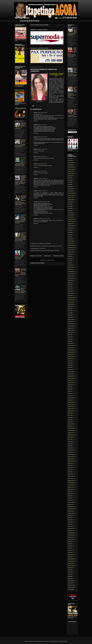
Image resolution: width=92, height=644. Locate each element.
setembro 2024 (71, 200)
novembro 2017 (71, 378)
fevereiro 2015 (71, 450)
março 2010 (70, 579)
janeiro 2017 (70, 400)
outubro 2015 (71, 433)
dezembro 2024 (71, 193)
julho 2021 (70, 282)
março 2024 (70, 213)
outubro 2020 (71, 302)
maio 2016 (70, 417)
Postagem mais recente (36, 256)
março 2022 (70, 265)
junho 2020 (70, 311)
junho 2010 (70, 572)
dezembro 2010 (71, 559)
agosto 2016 (70, 411)
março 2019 (70, 343)
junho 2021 (70, 285)
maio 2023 (70, 235)
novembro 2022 (71, 248)
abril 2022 (70, 263)
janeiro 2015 (70, 452)
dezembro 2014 (71, 454)
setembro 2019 (71, 330)
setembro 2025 (71, 174)
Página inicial (47, 256)
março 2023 (70, 239)
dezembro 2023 (71, 219)
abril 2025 (70, 184)
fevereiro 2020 (71, 319)
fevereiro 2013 (71, 502)
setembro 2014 (71, 461)
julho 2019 (70, 335)
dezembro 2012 (71, 507)
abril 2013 (70, 498)
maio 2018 (70, 365)
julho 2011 (70, 544)
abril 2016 (70, 420)
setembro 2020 (71, 304)
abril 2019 (70, 341)
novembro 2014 (71, 457)
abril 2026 (70, 158)
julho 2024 (70, 204)
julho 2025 (70, 178)
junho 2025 (70, 180)
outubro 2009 (71, 589)
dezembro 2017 (71, 376)
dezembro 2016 (71, 402)
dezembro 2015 (71, 428)
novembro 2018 (71, 352)
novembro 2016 (71, 404)
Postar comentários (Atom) (49, 260)
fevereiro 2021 (71, 293)
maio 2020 (70, 313)
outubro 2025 (71, 171)
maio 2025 (70, 182)
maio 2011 (70, 548)
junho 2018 (70, 363)
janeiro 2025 (70, 191)
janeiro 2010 (70, 583)
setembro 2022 (71, 252)
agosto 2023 (70, 228)
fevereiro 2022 (71, 267)
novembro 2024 (71, 195)
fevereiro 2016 (71, 424)
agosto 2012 (70, 515)
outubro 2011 (71, 537)
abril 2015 (70, 446)
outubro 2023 (71, 224)
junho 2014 (70, 468)
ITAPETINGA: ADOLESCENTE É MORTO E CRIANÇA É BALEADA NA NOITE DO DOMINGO (21, 289)
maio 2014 (70, 470)
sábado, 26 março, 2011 (42, 113)
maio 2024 (70, 208)
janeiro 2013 (70, 505)
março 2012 (70, 526)
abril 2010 (70, 576)
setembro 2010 (71, 566)
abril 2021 (70, 289)
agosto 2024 (70, 202)
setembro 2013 (71, 487)
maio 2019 (70, 339)
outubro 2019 (71, 328)
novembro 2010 (71, 561)
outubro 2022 (71, 250)
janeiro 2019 (70, 348)
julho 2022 (70, 256)
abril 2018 (70, 367)
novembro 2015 (71, 430)
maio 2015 (70, 444)
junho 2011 (70, 546)
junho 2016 (70, 415)
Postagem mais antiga (58, 256)
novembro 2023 (71, 221)
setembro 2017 (71, 383)
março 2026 (70, 160)
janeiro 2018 (70, 374)
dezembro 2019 (71, 324)
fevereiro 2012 (71, 528)
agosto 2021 (70, 280)
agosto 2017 (70, 385)
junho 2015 (70, 441)
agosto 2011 (70, 542)
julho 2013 (70, 491)
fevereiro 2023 (71, 241)
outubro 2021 (71, 276)
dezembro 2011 (71, 533)
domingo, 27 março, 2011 (43, 179)
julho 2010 (70, 570)
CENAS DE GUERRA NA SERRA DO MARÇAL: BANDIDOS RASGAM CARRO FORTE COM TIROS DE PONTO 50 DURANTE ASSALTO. (21, 180)
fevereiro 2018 (71, 372)
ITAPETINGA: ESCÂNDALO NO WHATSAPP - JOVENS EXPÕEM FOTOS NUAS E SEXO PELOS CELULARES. (21, 162)
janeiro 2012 (70, 531)
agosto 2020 (70, 306)
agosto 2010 (70, 568)
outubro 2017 (71, 380)
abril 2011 (70, 550)
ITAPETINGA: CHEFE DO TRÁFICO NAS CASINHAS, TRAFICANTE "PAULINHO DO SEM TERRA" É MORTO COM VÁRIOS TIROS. (21, 200)
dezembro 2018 (71, 350)
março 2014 (70, 474)
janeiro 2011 (70, 557)
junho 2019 (70, 337)
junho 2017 (70, 389)
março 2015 (70, 448)
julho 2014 (70, 465)
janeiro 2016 (70, 426)
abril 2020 (70, 315)
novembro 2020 (71, 300)
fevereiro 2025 (71, 189)
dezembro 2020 (71, 298)
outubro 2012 (71, 511)
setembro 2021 (71, 278)
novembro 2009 (71, 587)
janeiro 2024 (70, 217)
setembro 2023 (71, 226)
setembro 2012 (71, 513)
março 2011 (70, 552)
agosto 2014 (70, 463)
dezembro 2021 (71, 272)
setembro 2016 (71, 409)
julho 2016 (70, 413)
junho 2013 (70, 494)
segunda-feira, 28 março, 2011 (44, 202)
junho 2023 (70, 232)
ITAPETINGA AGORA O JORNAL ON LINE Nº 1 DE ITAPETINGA (21, 126)
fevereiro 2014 (71, 476)
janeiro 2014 (70, 478)
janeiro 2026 (70, 165)
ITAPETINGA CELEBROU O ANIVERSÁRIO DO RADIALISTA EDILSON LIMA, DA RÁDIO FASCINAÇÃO (72, 92)
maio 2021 (70, 287)
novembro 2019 (71, 326)
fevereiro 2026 (71, 163)
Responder (36, 121)
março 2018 (70, 370)
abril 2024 (70, 211)
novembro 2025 (71, 169)
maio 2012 (70, 522)
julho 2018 (70, 361)
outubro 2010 (71, 563)
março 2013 (70, 500)
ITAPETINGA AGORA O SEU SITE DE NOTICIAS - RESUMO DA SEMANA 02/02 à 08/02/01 (21, 143)
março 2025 (70, 187)
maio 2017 (70, 391)
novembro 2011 (71, 535)
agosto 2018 (70, 359)
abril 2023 (70, 237)
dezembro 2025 (71, 167)
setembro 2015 (71, 435)
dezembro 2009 (71, 585)
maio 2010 (70, 574)
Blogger (66, 641)
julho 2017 (70, 387)
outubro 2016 (71, 407)
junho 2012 (70, 520)
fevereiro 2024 (71, 215)
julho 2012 (70, 518)
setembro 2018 (71, 356)
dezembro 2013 (71, 481)
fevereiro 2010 (71, 581)
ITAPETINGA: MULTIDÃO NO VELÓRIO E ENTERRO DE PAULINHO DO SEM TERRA (21, 272)
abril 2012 (70, 524)
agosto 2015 (70, 437)
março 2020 (70, 317)
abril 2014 (70, 472)
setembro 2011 (71, 539)
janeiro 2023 (70, 243)
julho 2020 (70, 309)
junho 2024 (70, 206)
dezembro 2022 (71, 245)
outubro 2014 (71, 459)
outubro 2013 (71, 485)
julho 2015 (70, 439)
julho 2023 (70, 230)
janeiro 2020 (70, 322)
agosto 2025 (70, 176)
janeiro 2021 (70, 296)
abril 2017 (70, 394)
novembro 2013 (71, 483)
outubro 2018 (71, 354)
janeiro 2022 (70, 269)
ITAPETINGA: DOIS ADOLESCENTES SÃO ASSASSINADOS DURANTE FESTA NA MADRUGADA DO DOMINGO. (21, 219)
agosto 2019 (70, 332)
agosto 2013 (70, 489)
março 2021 (70, 291)
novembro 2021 (71, 274)
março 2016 (70, 422)
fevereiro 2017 (71, 398)
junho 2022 (70, 258)
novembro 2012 (71, 509)
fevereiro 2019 (71, 346)
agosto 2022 (70, 254)
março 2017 (70, 396)
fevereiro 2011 (71, 555)
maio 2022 (70, 261)
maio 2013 (70, 496)
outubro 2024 (71, 198)
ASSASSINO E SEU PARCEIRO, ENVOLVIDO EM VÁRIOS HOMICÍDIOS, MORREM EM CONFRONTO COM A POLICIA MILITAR (21, 237)
